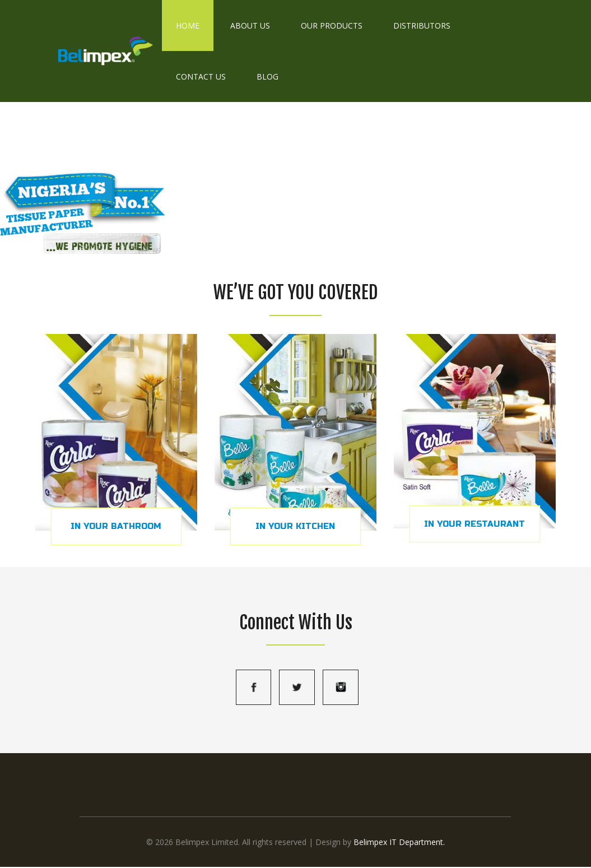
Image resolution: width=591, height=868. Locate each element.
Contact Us (201, 76)
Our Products (332, 25)
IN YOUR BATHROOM (116, 526)
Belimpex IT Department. (399, 842)
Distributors (422, 25)
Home (188, 25)
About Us (250, 25)
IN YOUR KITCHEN (295, 526)
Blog (267, 76)
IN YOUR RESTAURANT (474, 524)
